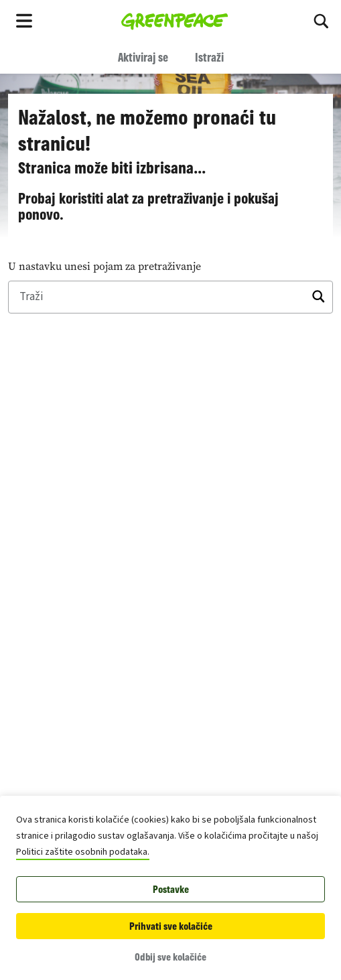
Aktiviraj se (143, 57)
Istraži (209, 57)
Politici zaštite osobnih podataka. (83, 852)
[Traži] (321, 20)
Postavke (171, 889)
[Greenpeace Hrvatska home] (175, 20)
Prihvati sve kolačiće (171, 926)
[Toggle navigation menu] (24, 20)
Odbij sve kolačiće (170, 957)
